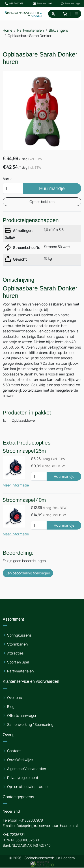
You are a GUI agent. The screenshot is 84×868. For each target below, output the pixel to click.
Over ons (14, 698)
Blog (11, 707)
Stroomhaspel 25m (24, 451)
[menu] (76, 14)
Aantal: (9, 179)
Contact (14, 751)
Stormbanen (17, 645)
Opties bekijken (42, 202)
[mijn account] (53, 14)
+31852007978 (31, 821)
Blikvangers (58, 30)
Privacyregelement (23, 778)
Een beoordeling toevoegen (28, 574)
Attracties (15, 654)
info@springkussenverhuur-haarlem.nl (46, 826)
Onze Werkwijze (20, 760)
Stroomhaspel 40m (24, 500)
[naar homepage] (23, 14)
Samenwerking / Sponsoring (30, 725)
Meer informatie (16, 485)
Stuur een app (70, 4)
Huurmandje (52, 188)
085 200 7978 (14, 4)
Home (8, 30)
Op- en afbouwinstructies (28, 787)
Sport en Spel (18, 663)
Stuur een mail (42, 4)
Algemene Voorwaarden (27, 769)
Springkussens (19, 636)
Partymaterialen (31, 30)
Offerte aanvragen (22, 716)
